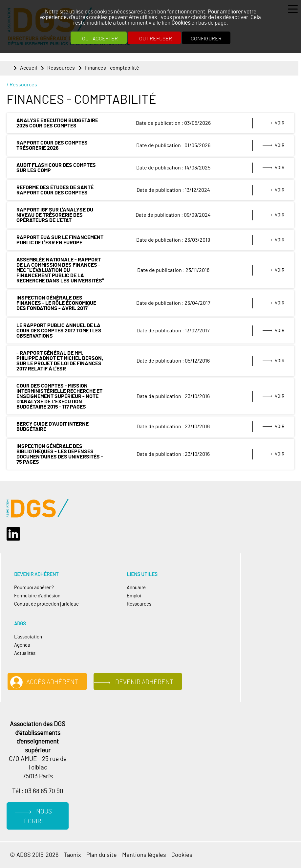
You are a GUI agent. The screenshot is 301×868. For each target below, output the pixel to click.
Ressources (61, 68)
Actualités (25, 653)
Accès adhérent (52, 682)
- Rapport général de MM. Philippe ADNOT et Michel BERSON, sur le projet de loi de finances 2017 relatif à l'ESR (60, 361)
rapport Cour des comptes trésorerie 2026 (52, 145)
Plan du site (102, 855)
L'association (28, 637)
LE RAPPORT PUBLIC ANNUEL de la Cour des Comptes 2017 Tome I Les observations (59, 331)
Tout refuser (154, 39)
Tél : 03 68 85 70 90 (38, 791)
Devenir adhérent (144, 682)
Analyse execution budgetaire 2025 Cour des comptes (57, 123)
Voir (280, 123)
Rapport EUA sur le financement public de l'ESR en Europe (60, 240)
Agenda (22, 645)
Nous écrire (38, 817)
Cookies (181, 23)
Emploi (134, 596)
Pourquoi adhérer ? (34, 588)
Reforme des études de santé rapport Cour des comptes (55, 190)
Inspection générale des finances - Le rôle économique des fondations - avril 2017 (56, 303)
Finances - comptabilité (112, 68)
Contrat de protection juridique (46, 604)
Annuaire (136, 588)
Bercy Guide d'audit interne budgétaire (53, 427)
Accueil (29, 68)
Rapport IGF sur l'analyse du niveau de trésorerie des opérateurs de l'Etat (55, 215)
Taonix (72, 855)
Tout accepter (99, 39)
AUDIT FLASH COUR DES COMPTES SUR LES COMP (56, 168)
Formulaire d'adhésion (37, 596)
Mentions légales (144, 855)
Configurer (206, 39)
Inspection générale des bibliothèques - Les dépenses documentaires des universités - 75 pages (60, 454)
